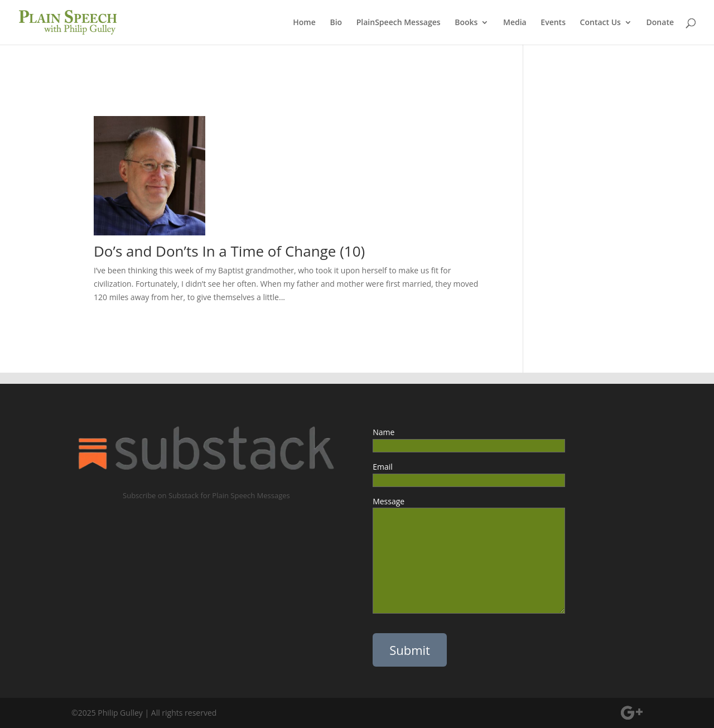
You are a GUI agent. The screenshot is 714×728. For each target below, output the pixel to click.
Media (515, 23)
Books (466, 23)
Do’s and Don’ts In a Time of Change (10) (229, 251)
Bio (336, 23)
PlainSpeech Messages (399, 23)
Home (304, 23)
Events (553, 23)
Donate (660, 23)
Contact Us (600, 23)
